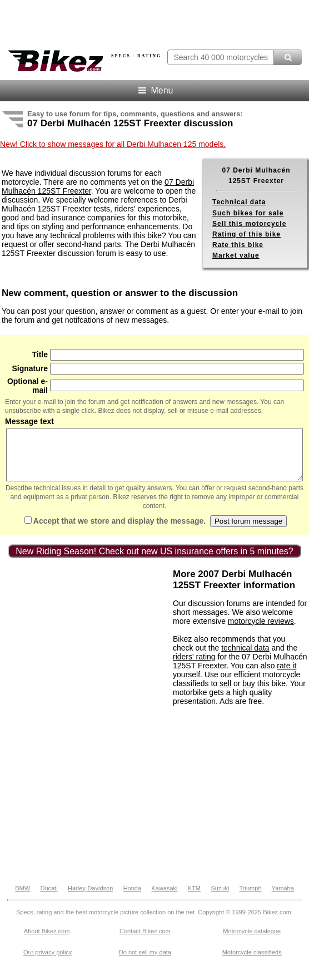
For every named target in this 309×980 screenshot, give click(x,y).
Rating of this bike (246, 234)
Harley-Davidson (90, 898)
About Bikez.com (47, 941)
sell (225, 693)
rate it (286, 676)
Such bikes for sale (248, 213)
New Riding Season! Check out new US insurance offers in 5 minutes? (154, 561)
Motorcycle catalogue (252, 941)
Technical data (239, 202)
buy (249, 693)
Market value (236, 255)
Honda (132, 898)
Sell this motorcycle (249, 224)
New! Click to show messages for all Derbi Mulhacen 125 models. (113, 144)
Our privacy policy (48, 962)
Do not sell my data (145, 962)
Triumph (251, 898)
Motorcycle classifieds (252, 962)
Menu (155, 90)
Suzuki (220, 898)
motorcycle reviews (261, 631)
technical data (245, 658)
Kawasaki (164, 898)
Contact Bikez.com (145, 941)
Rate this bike (238, 245)
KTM (194, 898)
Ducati (49, 898)
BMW (23, 898)
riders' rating (194, 667)
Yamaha (283, 898)
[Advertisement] (85, 648)
